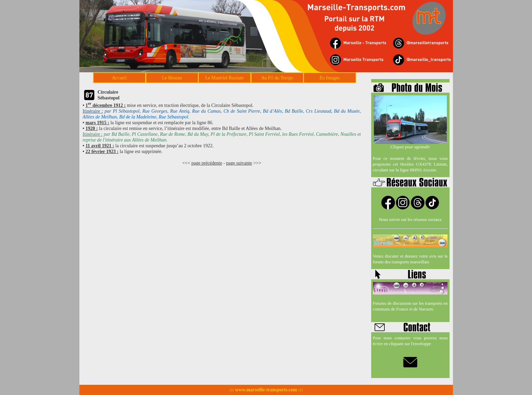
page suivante (239, 163)
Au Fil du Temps (277, 78)
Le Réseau (172, 78)
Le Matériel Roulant (225, 78)
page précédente (207, 163)
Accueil (119, 78)
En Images (330, 78)
